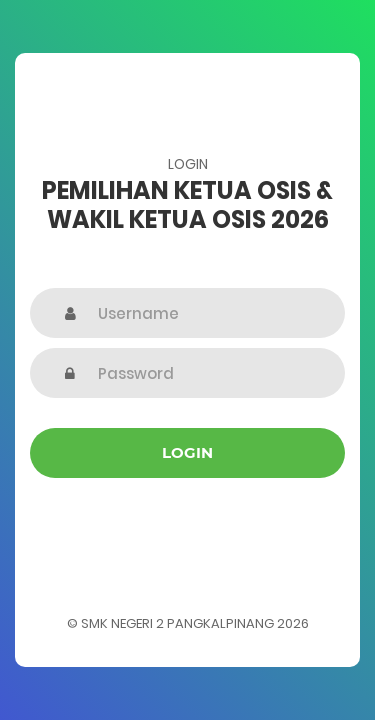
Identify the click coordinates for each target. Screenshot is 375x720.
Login (187, 452)
